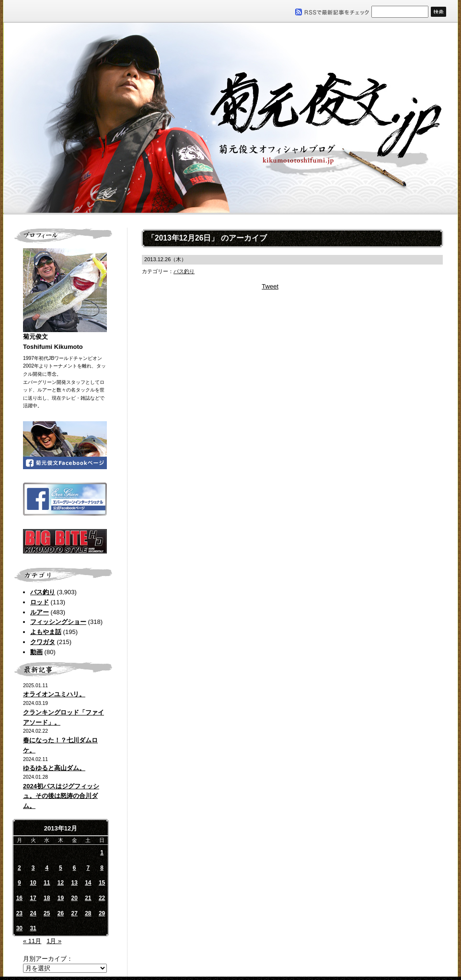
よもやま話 (46, 632)
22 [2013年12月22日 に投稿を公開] (102, 898)
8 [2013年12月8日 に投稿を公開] (102, 868)
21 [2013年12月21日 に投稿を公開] (88, 898)
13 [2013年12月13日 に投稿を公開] (74, 883)
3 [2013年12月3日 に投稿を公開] (33, 868)
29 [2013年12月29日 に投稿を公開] (102, 913)
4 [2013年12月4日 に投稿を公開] (47, 868)
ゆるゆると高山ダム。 (54, 768)
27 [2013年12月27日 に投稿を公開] (74, 913)
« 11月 (32, 941)
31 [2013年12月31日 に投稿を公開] (33, 928)
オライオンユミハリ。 (54, 694)
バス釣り (43, 592)
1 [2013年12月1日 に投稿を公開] (102, 853)
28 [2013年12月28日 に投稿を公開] (88, 913)
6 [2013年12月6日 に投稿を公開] (75, 868)
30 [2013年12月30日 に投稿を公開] (19, 928)
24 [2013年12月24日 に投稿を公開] (33, 913)
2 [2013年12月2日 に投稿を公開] (19, 868)
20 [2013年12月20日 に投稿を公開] (74, 898)
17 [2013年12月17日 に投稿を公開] (33, 898)
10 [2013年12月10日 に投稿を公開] (33, 883)
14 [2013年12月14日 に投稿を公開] (88, 883)
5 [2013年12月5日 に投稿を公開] (61, 868)
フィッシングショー (58, 622)
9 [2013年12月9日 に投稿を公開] (19, 883)
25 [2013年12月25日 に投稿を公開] (47, 913)
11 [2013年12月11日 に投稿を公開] (47, 883)
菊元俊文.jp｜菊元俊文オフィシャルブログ (230, 118)
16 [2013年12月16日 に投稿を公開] (19, 898)
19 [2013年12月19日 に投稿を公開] (61, 898)
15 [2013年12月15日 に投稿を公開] (102, 883)
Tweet (270, 286)
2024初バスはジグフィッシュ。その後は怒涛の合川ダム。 (61, 796)
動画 (36, 652)
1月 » (54, 941)
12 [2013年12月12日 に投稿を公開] (61, 883)
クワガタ (43, 642)
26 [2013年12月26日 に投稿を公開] (61, 913)
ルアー (40, 612)
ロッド (40, 602)
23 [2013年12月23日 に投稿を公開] (19, 913)
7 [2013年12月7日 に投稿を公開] (88, 868)
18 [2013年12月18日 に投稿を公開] (47, 898)
